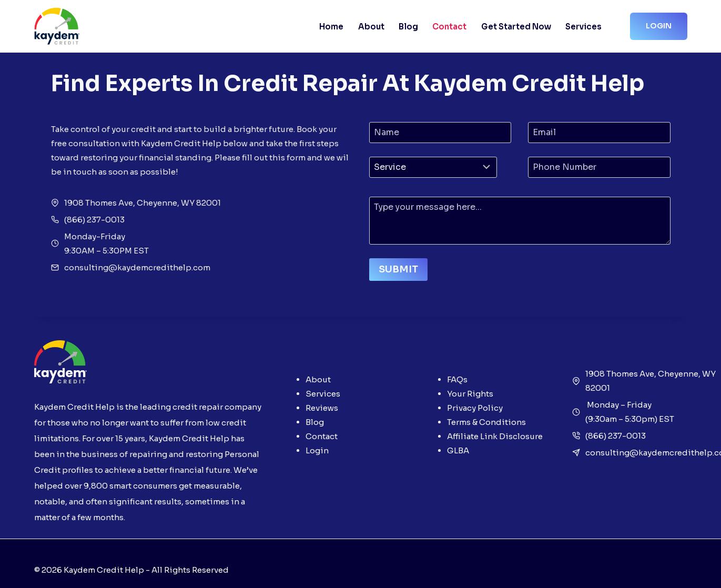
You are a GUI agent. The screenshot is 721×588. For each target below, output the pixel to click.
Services (583, 27)
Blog (408, 27)
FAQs (457, 379)
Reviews (322, 408)
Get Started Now (516, 27)
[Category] (433, 167)
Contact (449, 27)
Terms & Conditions (486, 422)
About (371, 27)
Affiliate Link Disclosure (495, 436)
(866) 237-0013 (616, 436)
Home (331, 27)
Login (659, 26)
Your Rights (470, 394)
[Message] (520, 221)
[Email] (599, 133)
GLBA (458, 450)
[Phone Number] (599, 167)
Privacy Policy (475, 408)
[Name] (440, 133)
